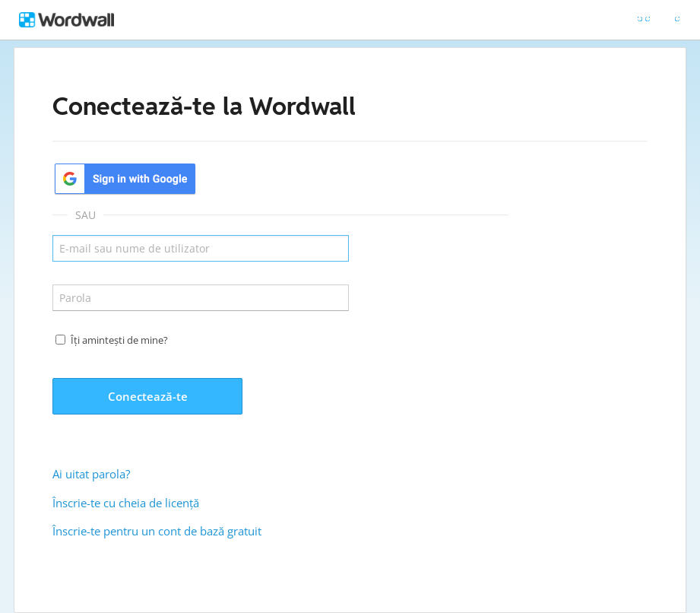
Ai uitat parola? (91, 474)
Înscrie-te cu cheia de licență (126, 503)
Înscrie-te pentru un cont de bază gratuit (157, 531)
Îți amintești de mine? (119, 340)
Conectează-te (148, 396)
